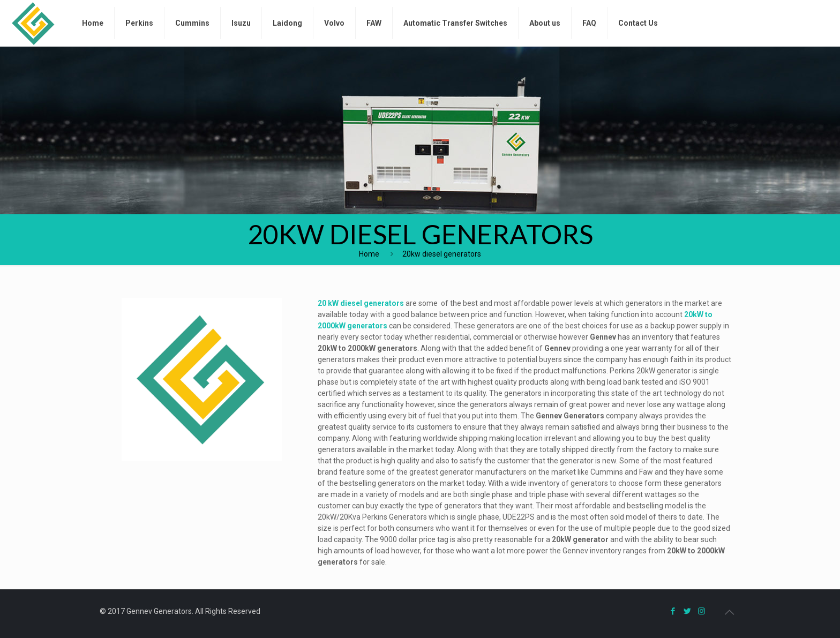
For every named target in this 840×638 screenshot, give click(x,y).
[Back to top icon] (729, 612)
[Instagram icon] (702, 611)
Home (369, 254)
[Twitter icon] (687, 611)
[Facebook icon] (673, 611)
